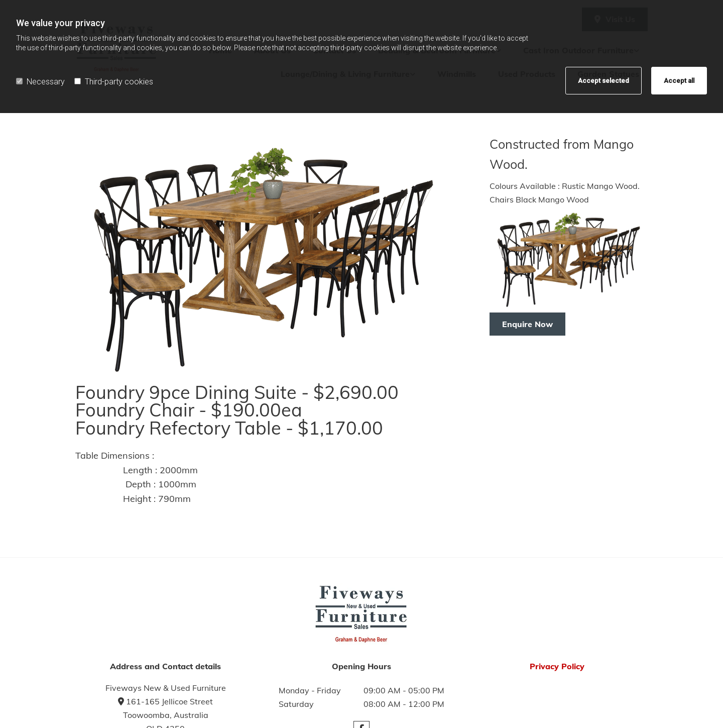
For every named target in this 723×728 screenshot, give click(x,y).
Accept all (679, 81)
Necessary (40, 82)
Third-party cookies (114, 82)
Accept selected (604, 81)
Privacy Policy (557, 666)
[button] (527, 324)
